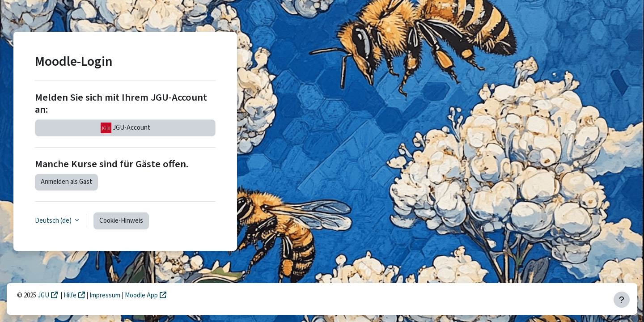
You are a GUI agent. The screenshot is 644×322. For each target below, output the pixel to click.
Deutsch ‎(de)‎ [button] (54, 221)
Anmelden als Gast (66, 182)
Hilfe (70, 295)
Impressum (106, 295)
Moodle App (141, 295)
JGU (43, 295)
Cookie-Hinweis (121, 221)
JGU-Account (125, 128)
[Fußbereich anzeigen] (622, 300)
